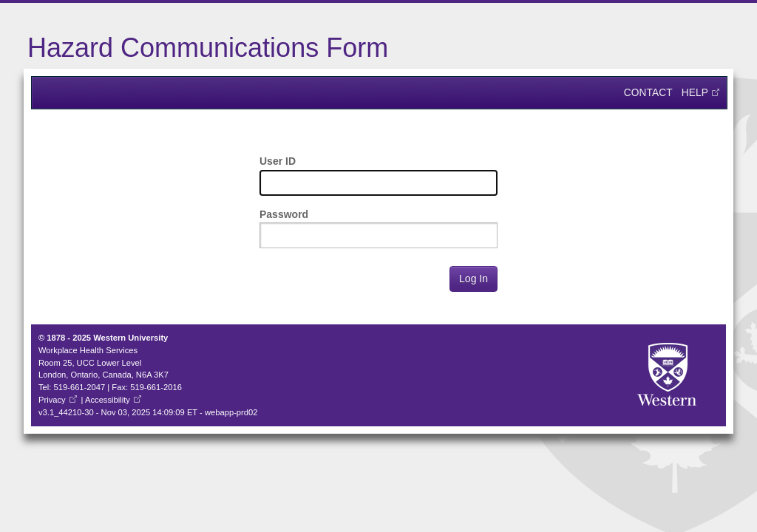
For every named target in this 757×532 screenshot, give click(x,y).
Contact (648, 93)
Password (284, 214)
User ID (278, 161)
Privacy (52, 400)
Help (695, 93)
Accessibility (108, 400)
